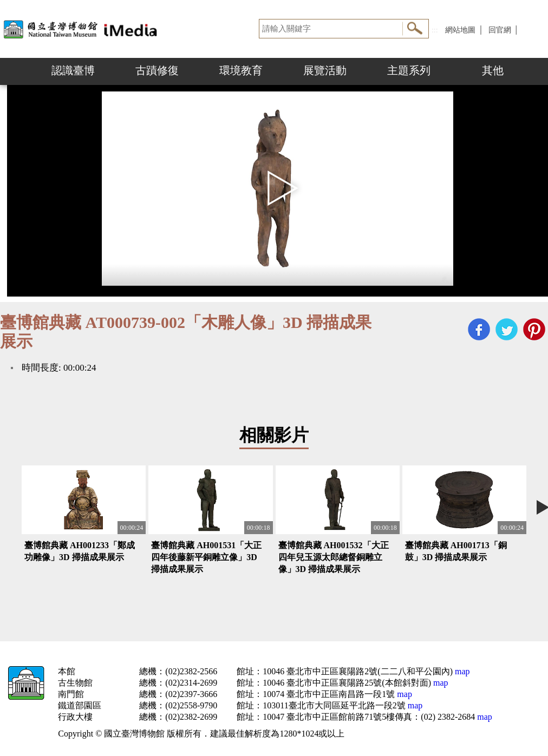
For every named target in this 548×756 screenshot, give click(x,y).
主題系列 (409, 70)
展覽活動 (325, 70)
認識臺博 (73, 70)
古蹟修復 (157, 70)
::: (435, 30)
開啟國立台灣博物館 (82, 29)
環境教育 (241, 70)
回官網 (500, 30)
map (461, 671)
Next (537, 71)
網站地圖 (460, 30)
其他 (493, 70)
